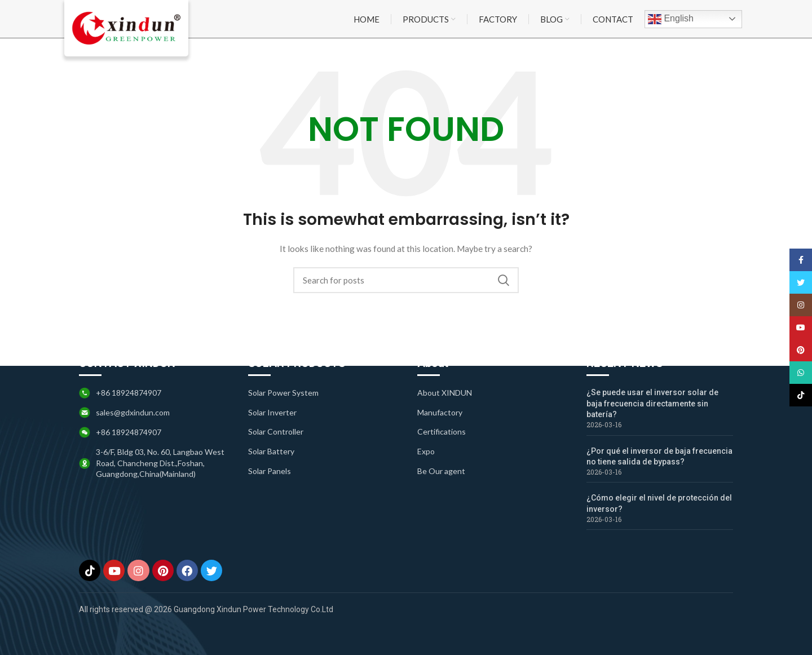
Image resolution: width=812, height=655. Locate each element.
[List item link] (321, 392)
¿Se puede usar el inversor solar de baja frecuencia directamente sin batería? (652, 402)
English (671, 20)
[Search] (406, 282)
